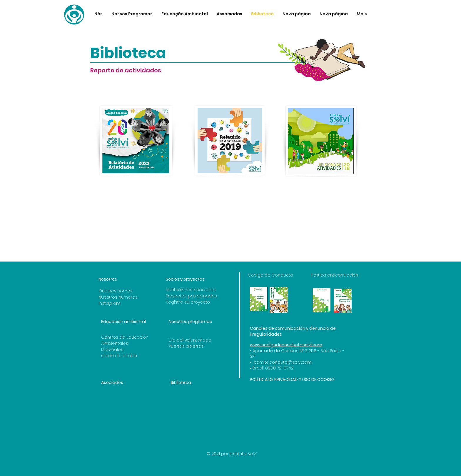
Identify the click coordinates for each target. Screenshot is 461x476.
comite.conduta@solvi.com (283, 362)
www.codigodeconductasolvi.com (286, 345)
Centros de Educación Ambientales (125, 340)
